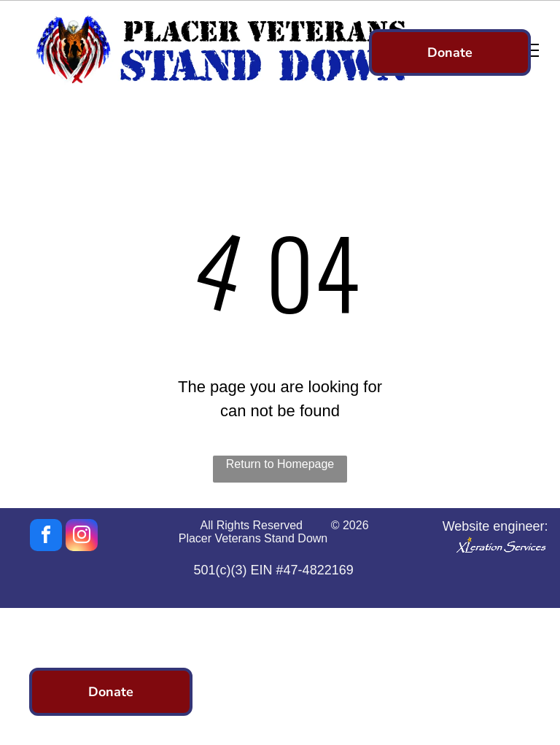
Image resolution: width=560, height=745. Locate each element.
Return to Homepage (280, 464)
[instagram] (82, 537)
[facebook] (46, 537)
